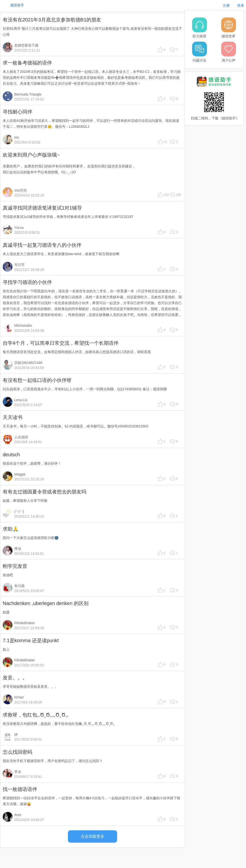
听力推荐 (200, 36)
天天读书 (13, 417)
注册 (226, 5)
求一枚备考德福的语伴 (27, 63)
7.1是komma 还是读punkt (31, 640)
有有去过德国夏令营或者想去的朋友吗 (45, 492)
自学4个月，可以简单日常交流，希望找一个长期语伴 (61, 343)
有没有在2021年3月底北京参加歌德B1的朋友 (52, 20)
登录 (241, 5)
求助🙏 (11, 529)
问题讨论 (200, 60)
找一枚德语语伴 (20, 789)
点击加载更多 (92, 836)
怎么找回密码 (17, 752)
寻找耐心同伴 (17, 112)
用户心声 (229, 60)
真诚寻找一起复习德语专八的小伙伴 (42, 245)
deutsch (11, 455)
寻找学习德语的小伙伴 (27, 282)
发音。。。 (15, 678)
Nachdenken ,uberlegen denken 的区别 (46, 603)
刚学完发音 (15, 566)
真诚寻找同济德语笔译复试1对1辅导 (42, 208)
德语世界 (229, 36)
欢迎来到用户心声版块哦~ (31, 155)
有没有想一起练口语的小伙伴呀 (37, 380)
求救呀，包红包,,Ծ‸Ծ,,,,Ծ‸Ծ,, (35, 715)
